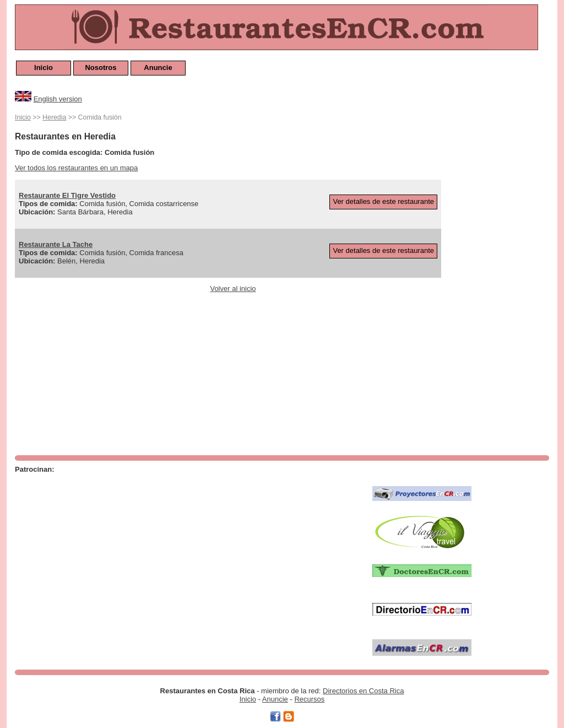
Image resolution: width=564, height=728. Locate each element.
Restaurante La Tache (56, 244)
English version (58, 99)
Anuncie (158, 68)
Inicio (44, 68)
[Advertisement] (505, 277)
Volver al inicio (233, 288)
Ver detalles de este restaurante (383, 201)
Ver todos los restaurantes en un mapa (76, 168)
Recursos (309, 699)
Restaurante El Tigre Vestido (67, 195)
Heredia (54, 117)
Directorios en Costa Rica (363, 691)
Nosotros (101, 68)
